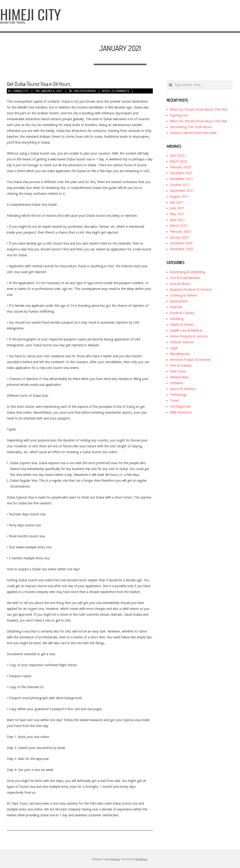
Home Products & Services (189, 336)
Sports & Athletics (183, 389)
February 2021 (180, 231)
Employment (179, 301)
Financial (176, 307)
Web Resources (181, 412)
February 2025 (180, 167)
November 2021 (182, 179)
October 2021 (180, 185)
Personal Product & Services (190, 360)
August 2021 (179, 196)
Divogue (115, 859)
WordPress (141, 859)
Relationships (179, 377)
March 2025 (179, 161)
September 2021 (182, 191)
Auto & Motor (180, 284)
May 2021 (177, 214)
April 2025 (177, 156)
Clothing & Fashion (184, 295)
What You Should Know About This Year (199, 109)
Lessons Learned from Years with (193, 133)
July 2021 (177, 202)
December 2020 (181, 243)
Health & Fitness (182, 325)
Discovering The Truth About (191, 127)
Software (176, 383)
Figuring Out (179, 115)
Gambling (177, 319)
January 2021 (180, 237)
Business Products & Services (191, 289)
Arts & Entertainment (185, 278)
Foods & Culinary (182, 313)
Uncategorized (85, 91)
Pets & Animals (181, 365)
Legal (174, 348)
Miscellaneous (180, 354)
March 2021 (179, 226)
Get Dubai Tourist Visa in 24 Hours (39, 84)
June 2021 (177, 208)
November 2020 (182, 249)
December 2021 (181, 173)
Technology (178, 395)
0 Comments (120, 91)
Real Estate (178, 371)
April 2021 (177, 220)
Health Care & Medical (186, 330)
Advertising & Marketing (187, 272)
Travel (174, 401)
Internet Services (182, 342)
